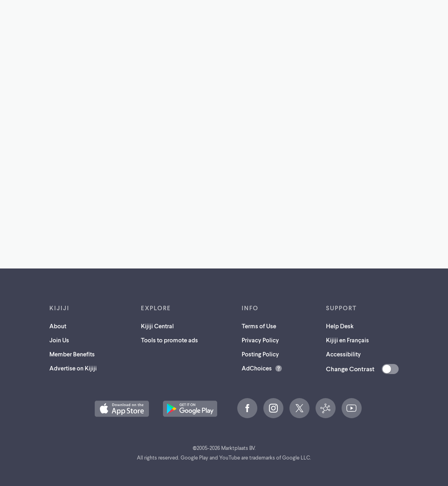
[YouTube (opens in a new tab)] (352, 408)
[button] (122, 409)
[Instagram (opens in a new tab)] (273, 408)
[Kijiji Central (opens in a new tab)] (326, 408)
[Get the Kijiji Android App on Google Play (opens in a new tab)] (190, 409)
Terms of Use (259, 326)
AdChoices (257, 368)
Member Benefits (72, 354)
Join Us (59, 340)
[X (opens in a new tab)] (299, 408)
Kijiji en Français (347, 340)
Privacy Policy (260, 340)
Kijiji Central (157, 326)
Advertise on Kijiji (73, 368)
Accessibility (343, 354)
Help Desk (340, 326)
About (58, 326)
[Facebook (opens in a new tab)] (247, 408)
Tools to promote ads (169, 340)
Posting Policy (260, 354)
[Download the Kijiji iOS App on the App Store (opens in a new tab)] (122, 409)
